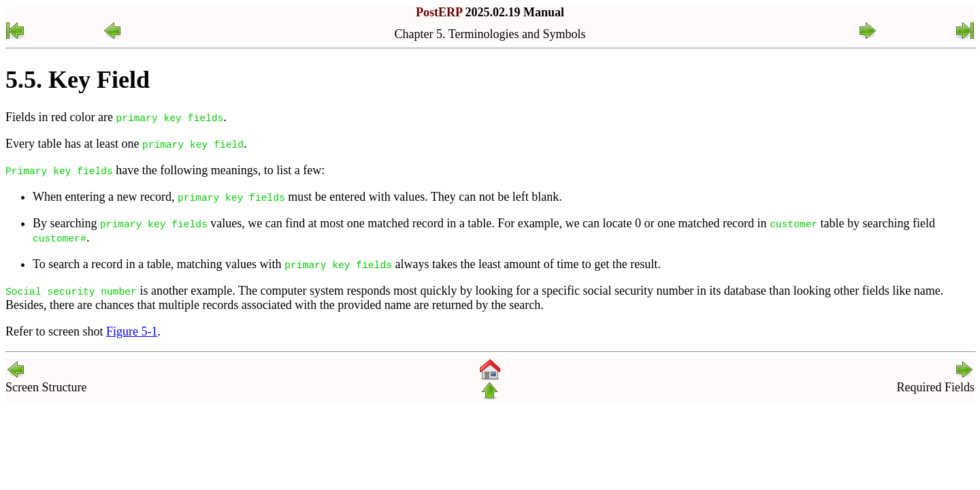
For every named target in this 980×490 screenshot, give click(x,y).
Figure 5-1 (132, 331)
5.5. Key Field (78, 80)
